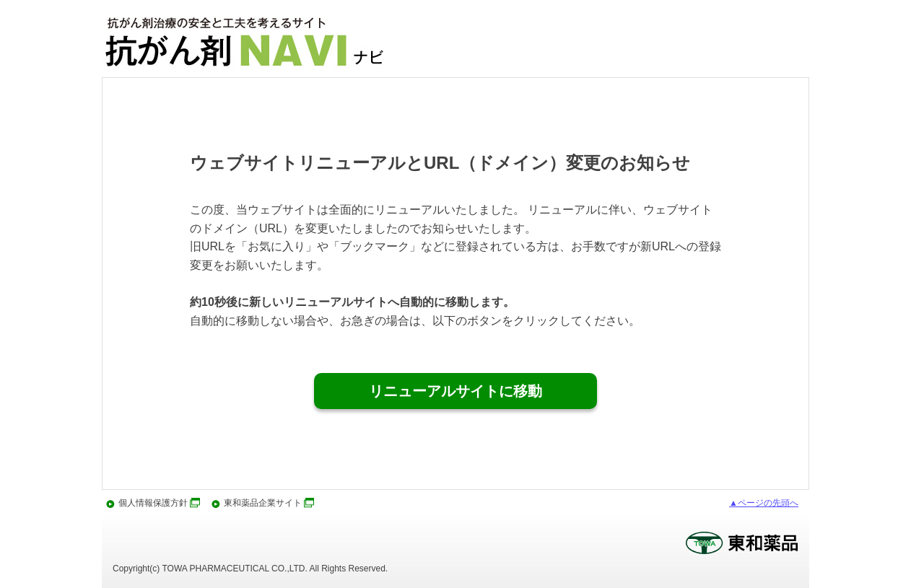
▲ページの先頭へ (764, 503)
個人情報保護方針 (153, 503)
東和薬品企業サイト (263, 503)
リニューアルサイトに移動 (455, 391)
